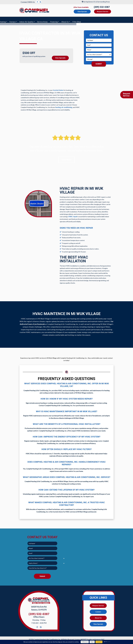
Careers (98, 611)
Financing (93, 19)
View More (67, 159)
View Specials (60, 57)
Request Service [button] (103, 12)
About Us (104, 19)
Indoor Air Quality (65, 19)
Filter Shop (115, 19)
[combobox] (99, 54)
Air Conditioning (28, 19)
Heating (41, 19)
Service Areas (81, 19)
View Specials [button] (82, 12)
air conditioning (67, 106)
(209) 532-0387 (102, 7)
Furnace (51, 19)
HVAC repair (73, 216)
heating (58, 106)
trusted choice (58, 89)
